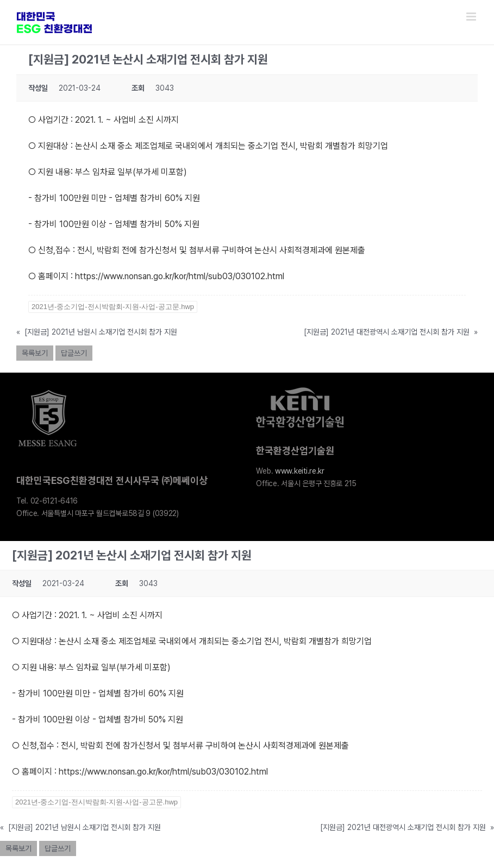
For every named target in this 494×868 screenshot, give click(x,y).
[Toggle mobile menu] (472, 17)
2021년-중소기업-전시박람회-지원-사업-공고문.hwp (113, 307)
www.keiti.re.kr (300, 471)
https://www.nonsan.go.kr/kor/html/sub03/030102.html (179, 276)
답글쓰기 (74, 353)
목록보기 (35, 353)
